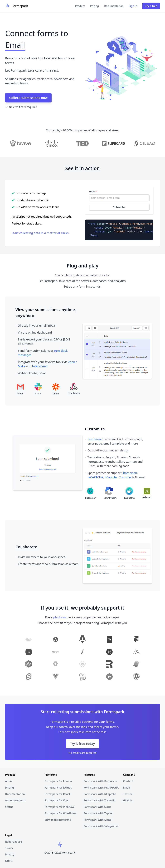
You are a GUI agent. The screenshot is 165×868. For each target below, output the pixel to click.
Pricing (94, 6)
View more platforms (58, 820)
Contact (128, 781)
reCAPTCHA (95, 477)
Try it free (151, 6)
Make (22, 366)
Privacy (10, 854)
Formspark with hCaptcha (100, 794)
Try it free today (82, 744)
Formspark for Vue (56, 800)
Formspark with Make (97, 820)
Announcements (15, 800)
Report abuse (14, 842)
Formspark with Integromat (101, 826)
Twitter (128, 794)
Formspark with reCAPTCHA (101, 788)
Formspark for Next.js (58, 788)
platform (60, 617)
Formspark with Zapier (98, 813)
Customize (95, 439)
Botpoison (130, 473)
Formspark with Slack (97, 807)
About (9, 781)
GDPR (9, 861)
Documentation (114, 6)
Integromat (40, 366)
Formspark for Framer (58, 781)
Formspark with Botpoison (100, 781)
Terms (9, 848)
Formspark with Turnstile (100, 800)
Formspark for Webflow (59, 807)
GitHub (128, 800)
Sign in (133, 6)
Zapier (72, 362)
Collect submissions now (28, 98)
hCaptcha (111, 477)
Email (93, 191)
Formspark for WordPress (61, 813)
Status (9, 807)
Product (80, 6)
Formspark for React (57, 794)
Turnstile (125, 477)
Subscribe (119, 207)
